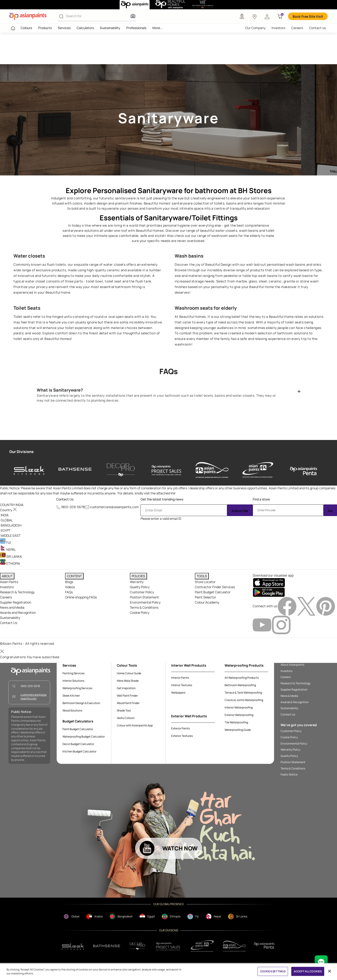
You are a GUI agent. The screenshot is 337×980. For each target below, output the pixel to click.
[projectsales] (168, 946)
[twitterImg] (307, 606)
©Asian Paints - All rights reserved (27, 643)
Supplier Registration (16, 602)
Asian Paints (9, 582)
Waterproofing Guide (238, 730)
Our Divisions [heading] (21, 452)
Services (64, 28)
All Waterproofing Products (242, 678)
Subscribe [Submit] (240, 511)
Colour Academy (207, 602)
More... (158, 28)
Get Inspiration (126, 688)
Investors (278, 28)
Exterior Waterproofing (239, 715)
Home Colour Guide (129, 673)
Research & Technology (17, 592)
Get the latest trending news (162, 499)
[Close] (330, 971)
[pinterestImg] (326, 606)
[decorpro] (137, 946)
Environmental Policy (145, 602)
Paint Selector (205, 597)
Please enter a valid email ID (161, 519)
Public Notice (289, 775)
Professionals (136, 28)
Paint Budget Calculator (213, 592)
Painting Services (74, 673)
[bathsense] (75, 470)
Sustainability (110, 28)
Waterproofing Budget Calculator (84, 737)
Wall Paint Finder (127, 696)
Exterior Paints (180, 728)
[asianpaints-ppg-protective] (258, 470)
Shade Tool (124, 710)
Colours (26, 28)
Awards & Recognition (295, 702)
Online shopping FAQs (81, 597)
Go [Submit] (330, 511)
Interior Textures (182, 685)
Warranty (137, 582)
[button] (267, 16)
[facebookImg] (287, 606)
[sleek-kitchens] (29, 470)
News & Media (289, 696)
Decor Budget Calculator (78, 744)
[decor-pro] (121, 470)
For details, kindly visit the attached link (147, 493)
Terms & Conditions (144, 607)
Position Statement (144, 597)
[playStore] (269, 592)
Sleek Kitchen (71, 696)
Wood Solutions (72, 710)
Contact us (317, 28)
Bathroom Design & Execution (81, 703)
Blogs (69, 582)
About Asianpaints (292, 665)
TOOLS (202, 576)
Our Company (255, 28)
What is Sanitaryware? (60, 390)
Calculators (85, 28)
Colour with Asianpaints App (135, 725)
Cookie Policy (140, 612)
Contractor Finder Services (215, 587)
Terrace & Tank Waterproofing (243, 693)
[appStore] (269, 582)
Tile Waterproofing (236, 722)
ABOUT (7, 576)
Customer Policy (142, 592)
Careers (297, 28)
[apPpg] (234, 946)
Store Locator (205, 582)
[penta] (304, 470)
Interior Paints (180, 678)
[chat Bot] (321, 962)
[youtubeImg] (262, 625)
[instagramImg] (281, 625)
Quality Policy (140, 587)
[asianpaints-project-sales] (167, 470)
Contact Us (65, 499)
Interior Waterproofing (239, 707)
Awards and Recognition (18, 612)
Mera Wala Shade (128, 681)
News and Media (12, 607)
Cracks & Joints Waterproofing (244, 700)
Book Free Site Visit (308, 16)
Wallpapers (178, 693)
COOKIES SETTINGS (273, 971)
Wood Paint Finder (128, 703)
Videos (70, 587)
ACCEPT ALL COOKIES (308, 971)
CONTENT (74, 576)
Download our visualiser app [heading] (273, 575)
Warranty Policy (290, 750)
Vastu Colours (126, 718)
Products (45, 28)
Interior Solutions (73, 681)
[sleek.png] (73, 946)
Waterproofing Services (77, 688)
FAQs (69, 592)
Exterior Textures (182, 736)
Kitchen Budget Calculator (79, 751)
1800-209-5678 (73, 507)
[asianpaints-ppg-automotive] (212, 470)
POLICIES (138, 576)
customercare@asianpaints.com (114, 507)
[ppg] (202, 946)
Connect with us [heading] (265, 606)
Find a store (261, 499)
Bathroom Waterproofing (240, 685)
